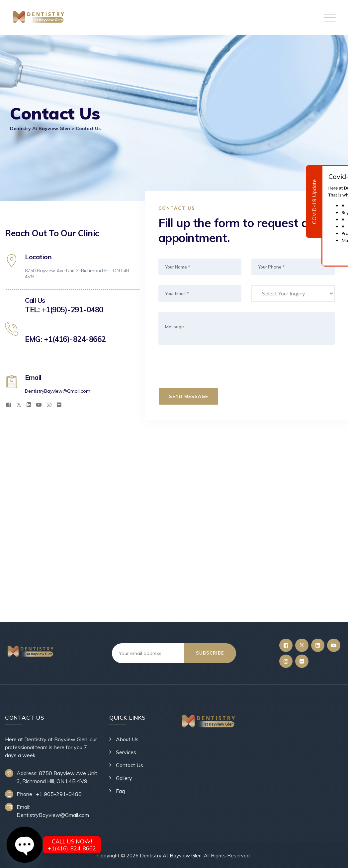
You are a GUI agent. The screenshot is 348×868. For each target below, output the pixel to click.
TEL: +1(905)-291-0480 (64, 310)
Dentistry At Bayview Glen (171, 856)
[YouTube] (39, 405)
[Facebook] (9, 405)
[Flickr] (59, 405)
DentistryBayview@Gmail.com (58, 391)
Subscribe (210, 653)
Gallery (124, 778)
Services (126, 752)
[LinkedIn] (29, 405)
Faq (120, 791)
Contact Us (130, 765)
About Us (127, 739)
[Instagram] (49, 405)
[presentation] (210, 368)
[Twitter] (19, 405)
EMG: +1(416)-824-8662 (65, 339)
